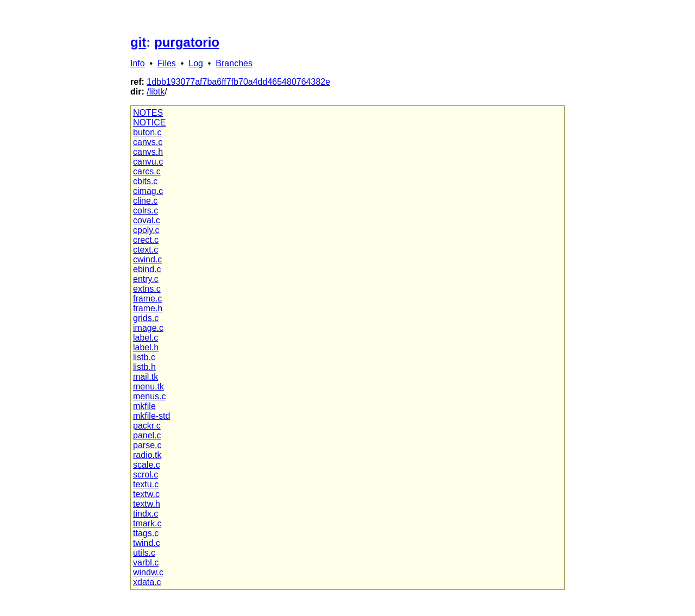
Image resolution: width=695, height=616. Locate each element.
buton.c (147, 132)
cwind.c (147, 259)
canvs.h (148, 152)
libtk (157, 92)
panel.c (147, 435)
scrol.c (146, 474)
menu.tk (149, 386)
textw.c (146, 494)
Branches (234, 63)
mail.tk (146, 377)
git (138, 42)
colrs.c (146, 210)
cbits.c (145, 181)
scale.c (147, 465)
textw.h (147, 504)
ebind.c (147, 269)
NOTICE (149, 122)
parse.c (147, 445)
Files (167, 63)
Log (196, 63)
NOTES (148, 113)
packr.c (147, 426)
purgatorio (187, 42)
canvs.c (148, 142)
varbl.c (146, 562)
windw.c (148, 572)
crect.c (146, 240)
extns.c (147, 289)
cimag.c (148, 191)
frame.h (148, 308)
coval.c (147, 220)
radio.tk (147, 455)
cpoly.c (146, 230)
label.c (146, 338)
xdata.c (147, 582)
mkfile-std (151, 416)
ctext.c (146, 250)
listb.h (144, 367)
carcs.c (147, 171)
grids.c (146, 318)
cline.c (145, 201)
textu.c (146, 484)
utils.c (144, 553)
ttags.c (146, 533)
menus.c (149, 396)
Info (138, 63)
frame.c (147, 298)
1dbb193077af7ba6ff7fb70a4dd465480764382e (238, 82)
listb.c (144, 357)
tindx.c (146, 514)
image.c (148, 328)
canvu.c (148, 162)
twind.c (147, 543)
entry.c (146, 279)
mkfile (144, 406)
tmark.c (147, 523)
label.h (146, 347)
